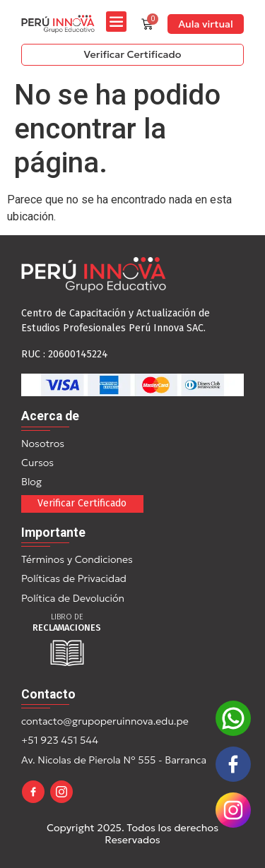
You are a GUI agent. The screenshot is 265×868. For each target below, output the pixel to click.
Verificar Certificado (82, 503)
